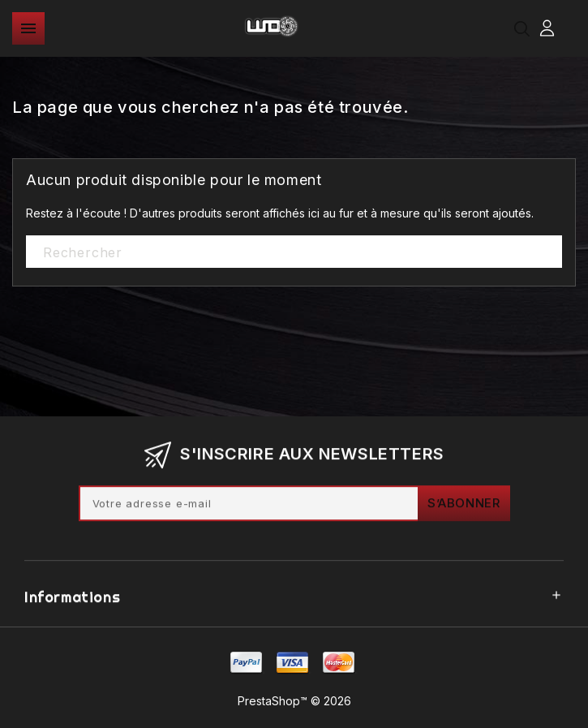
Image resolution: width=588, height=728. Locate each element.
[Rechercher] (294, 252)
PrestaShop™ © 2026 (294, 701)
